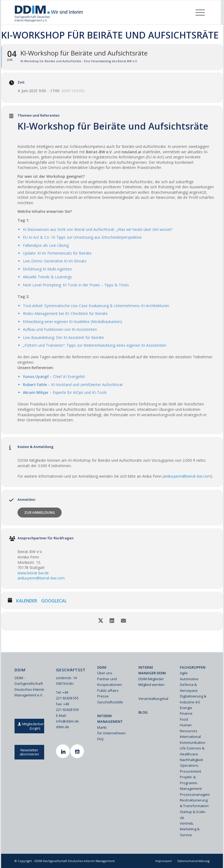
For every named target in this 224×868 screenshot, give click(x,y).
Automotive (189, 679)
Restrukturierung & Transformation (194, 803)
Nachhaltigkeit (191, 760)
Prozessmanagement (195, 794)
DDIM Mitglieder (151, 679)
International (190, 737)
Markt (102, 727)
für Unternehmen (111, 733)
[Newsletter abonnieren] (29, 752)
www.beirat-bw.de (33, 573)
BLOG (143, 712)
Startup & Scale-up (193, 815)
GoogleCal (54, 601)
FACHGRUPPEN (193, 667)
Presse (103, 696)
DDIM (102, 667)
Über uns (105, 673)
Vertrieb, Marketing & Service (190, 829)
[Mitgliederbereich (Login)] (35, 726)
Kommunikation (193, 742)
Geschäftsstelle (110, 702)
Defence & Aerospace (189, 687)
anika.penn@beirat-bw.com (187, 476)
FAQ (100, 739)
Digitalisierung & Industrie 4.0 (193, 699)
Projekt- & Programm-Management (191, 783)
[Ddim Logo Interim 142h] (49, 12)
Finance (186, 713)
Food (184, 719)
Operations (189, 765)
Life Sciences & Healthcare (192, 751)
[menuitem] (200, 12)
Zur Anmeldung (40, 512)
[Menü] (200, 12)
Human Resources (189, 728)
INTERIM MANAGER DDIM (152, 670)
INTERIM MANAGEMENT (110, 719)
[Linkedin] (64, 751)
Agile (184, 673)
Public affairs (108, 690)
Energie (186, 708)
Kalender (27, 601)
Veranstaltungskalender (153, 699)
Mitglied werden (151, 685)
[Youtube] (78, 751)
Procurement (190, 771)
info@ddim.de (67, 721)
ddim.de (63, 727)
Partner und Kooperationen (110, 682)
